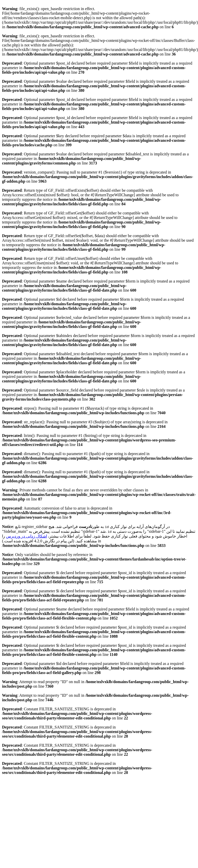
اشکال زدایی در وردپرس (27, 536)
